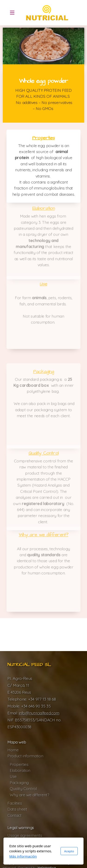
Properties (44, 138)
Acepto (69, 851)
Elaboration (43, 209)
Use (43, 285)
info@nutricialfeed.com (39, 713)
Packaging (44, 373)
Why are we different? (43, 536)
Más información (23, 856)
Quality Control (44, 454)
